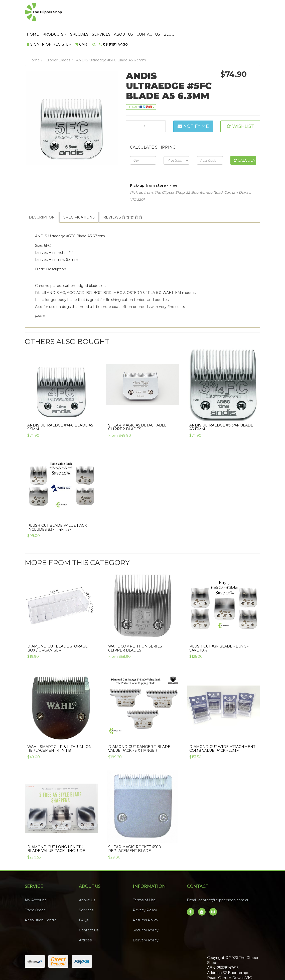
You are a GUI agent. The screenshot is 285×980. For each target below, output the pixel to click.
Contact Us (209, 13)
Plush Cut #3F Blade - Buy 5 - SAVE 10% (219, 627)
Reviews (123, 195)
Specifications (79, 195)
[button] (240, 105)
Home (94, 13)
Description (42, 195)
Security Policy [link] (146, 909)
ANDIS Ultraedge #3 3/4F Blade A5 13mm (221, 406)
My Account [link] (35, 879)
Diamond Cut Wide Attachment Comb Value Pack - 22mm (222, 727)
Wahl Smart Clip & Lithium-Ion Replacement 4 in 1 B (59, 727)
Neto (244, 965)
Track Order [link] (35, 889)
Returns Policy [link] (146, 899)
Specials (140, 13)
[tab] (42, 195)
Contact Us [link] (89, 909)
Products (115, 13)
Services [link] (86, 889)
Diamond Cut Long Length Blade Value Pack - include (56, 827)
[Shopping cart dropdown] (143, 23)
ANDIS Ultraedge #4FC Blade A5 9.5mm (60, 406)
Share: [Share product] (141, 85)
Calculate (245, 139)
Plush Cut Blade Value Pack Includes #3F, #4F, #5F (57, 506)
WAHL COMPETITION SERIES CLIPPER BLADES (135, 627)
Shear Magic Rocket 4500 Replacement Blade (135, 827)
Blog (230, 13)
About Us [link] (87, 879)
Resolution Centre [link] (41, 899)
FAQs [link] (84, 899)
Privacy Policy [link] (145, 889)
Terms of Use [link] (144, 879)
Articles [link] (85, 919)
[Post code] (210, 139)
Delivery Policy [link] (146, 919)
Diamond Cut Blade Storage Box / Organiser (57, 627)
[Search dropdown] (155, 23)
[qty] (143, 139)
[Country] (176, 139)
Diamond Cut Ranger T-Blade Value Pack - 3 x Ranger (139, 727)
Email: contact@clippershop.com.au (218, 879)
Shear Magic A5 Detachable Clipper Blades (137, 406)
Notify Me (193, 105)
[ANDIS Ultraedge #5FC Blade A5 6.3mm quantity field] (146, 105)
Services (162, 13)
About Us (184, 13)
